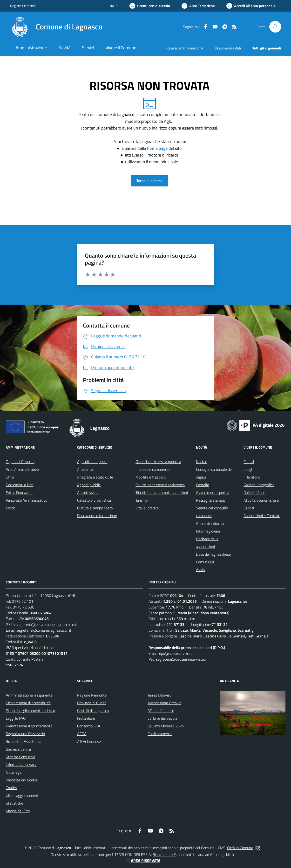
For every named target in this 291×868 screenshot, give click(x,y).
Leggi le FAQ (16, 718)
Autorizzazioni (88, 492)
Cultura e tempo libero (95, 508)
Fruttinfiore (86, 718)
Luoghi (249, 469)
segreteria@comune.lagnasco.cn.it (44, 630)
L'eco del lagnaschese (213, 554)
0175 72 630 (24, 607)
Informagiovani (208, 531)
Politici (11, 508)
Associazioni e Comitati (262, 516)
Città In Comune (240, 848)
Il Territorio (252, 477)
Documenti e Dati (20, 485)
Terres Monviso (159, 695)
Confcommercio (160, 734)
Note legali (14, 772)
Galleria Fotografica (259, 485)
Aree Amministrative (22, 469)
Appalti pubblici (89, 485)
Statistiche (14, 803)
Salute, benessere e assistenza (160, 485)
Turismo (142, 500)
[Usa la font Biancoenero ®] (150, 6)
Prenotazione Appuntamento (29, 726)
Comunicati (205, 562)
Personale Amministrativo (27, 500)
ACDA (82, 734)
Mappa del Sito (18, 811)
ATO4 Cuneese (89, 741)
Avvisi (201, 570)
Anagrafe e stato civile (95, 477)
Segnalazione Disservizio (25, 734)
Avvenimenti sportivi (213, 492)
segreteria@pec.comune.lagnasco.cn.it (47, 624)
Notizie (202, 462)
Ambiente (85, 469)
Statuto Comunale (20, 757)
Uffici (10, 477)
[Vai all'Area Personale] (251, 6)
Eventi (249, 462)
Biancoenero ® (164, 854)
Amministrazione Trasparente (29, 695)
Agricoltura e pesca (92, 462)
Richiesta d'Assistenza (24, 741)
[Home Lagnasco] (56, 27)
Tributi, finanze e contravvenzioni (162, 492)
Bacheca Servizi (18, 749)
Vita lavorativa (147, 508)
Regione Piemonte (92, 695)
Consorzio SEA (89, 726)
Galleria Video (254, 492)
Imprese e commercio (152, 469)
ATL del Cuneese (161, 711)
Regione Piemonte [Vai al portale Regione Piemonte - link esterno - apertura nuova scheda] (23, 6)
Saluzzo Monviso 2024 (166, 726)
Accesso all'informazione (184, 48)
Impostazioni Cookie (22, 780)
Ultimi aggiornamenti (23, 795)
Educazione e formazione (97, 516)
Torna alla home (149, 181)
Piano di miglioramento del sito (30, 711)
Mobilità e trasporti (151, 477)
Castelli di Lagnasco (93, 711)
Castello (203, 485)
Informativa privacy (21, 765)
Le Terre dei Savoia (162, 718)
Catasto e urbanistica (94, 500)
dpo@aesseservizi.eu (176, 653)
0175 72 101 (23, 601)
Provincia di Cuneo (92, 703)
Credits (11, 788)
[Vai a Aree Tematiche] (198, 6)
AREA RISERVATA (143, 861)
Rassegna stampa (210, 500)
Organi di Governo (20, 462)
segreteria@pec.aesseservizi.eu (181, 659)
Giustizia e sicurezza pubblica (158, 462)
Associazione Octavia (164, 703)
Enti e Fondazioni (20, 492)
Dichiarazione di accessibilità (28, 703)
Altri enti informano (212, 523)
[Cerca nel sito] (275, 27)
